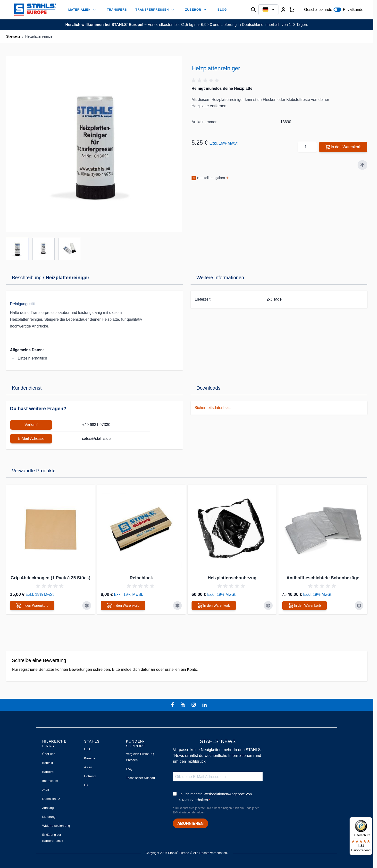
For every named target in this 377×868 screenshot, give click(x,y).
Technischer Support (141, 778)
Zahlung (48, 808)
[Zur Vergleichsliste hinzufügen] (362, 165)
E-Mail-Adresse (31, 438)
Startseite (13, 36)
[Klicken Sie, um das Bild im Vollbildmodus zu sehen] (94, 144)
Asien (88, 767)
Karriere (48, 772)
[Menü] (369, 820)
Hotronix (90, 776)
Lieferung (49, 817)
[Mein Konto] (283, 10)
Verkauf (31, 425)
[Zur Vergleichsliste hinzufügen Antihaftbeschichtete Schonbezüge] (359, 606)
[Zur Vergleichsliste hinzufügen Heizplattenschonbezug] (268, 606)
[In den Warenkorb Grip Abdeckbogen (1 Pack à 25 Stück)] (32, 606)
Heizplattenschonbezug (232, 578)
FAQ (129, 769)
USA (87, 749)
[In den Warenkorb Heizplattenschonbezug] (214, 606)
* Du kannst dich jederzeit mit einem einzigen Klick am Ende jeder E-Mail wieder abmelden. (216, 810)
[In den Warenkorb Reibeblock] (123, 606)
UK (86, 785)
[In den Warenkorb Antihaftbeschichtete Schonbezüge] (305, 606)
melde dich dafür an (138, 669)
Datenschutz (51, 799)
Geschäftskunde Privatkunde (334, 10)
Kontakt (48, 763)
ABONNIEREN (190, 823)
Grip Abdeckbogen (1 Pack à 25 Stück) (50, 578)
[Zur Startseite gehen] (35, 10)
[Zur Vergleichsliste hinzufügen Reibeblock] (177, 606)
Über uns (49, 754)
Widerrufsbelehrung (56, 826)
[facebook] (173, 705)
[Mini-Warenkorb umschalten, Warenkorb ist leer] (292, 10)
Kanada (89, 758)
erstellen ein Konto (181, 669)
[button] (206, 81)
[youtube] (183, 705)
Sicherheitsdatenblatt (213, 408)
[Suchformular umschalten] (253, 10)
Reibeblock (141, 578)
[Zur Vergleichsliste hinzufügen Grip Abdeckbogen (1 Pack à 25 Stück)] (87, 606)
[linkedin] (205, 705)
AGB (46, 790)
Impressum (50, 781)
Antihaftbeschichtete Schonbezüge (323, 578)
